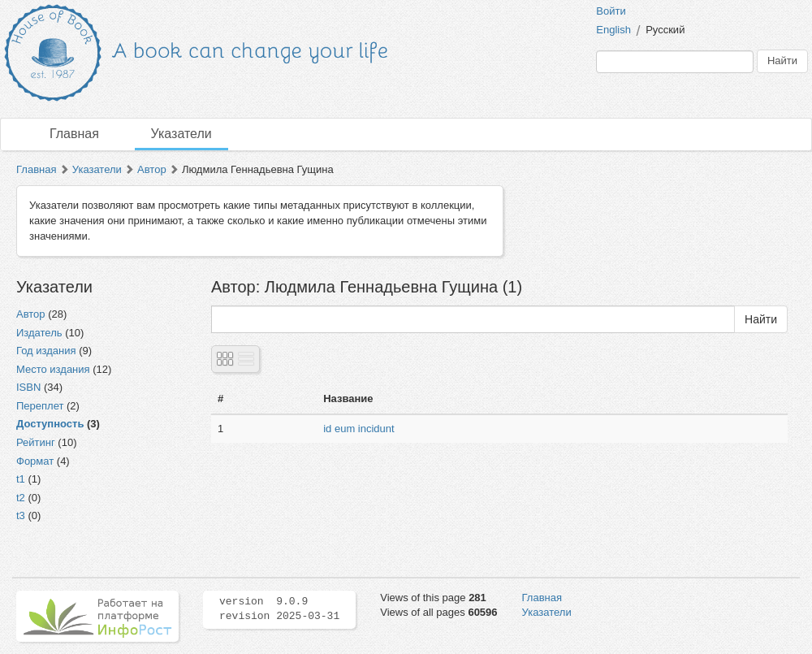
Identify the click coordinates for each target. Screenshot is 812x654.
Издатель (39, 333)
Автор (152, 169)
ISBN (28, 387)
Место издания (53, 369)
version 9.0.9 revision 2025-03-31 (279, 609)
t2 (21, 498)
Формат (35, 461)
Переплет (40, 406)
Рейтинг (36, 442)
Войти (611, 11)
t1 (21, 479)
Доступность (50, 424)
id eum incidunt (358, 429)
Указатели (181, 134)
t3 (21, 515)
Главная (74, 134)
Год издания (46, 351)
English (613, 30)
